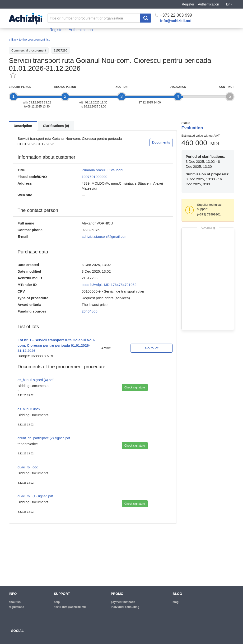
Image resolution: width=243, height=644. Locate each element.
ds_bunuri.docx (29, 409)
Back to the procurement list (30, 40)
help (57, 602)
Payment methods (123, 602)
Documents (161, 142)
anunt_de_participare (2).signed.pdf (44, 438)
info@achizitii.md (176, 21)
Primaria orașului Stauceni (102, 170)
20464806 (90, 311)
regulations (16, 607)
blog (175, 602)
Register (188, 4)
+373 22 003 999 (174, 15)
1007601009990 (94, 177)
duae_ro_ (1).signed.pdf (35, 496)
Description (23, 126)
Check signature (135, 387)
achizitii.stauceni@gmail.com (105, 236)
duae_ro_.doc (28, 467)
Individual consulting (125, 607)
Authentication (208, 4)
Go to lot (152, 348)
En (229, 4)
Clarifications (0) (56, 126)
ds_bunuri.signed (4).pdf (35, 380)
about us (15, 602)
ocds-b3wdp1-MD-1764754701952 (109, 285)
